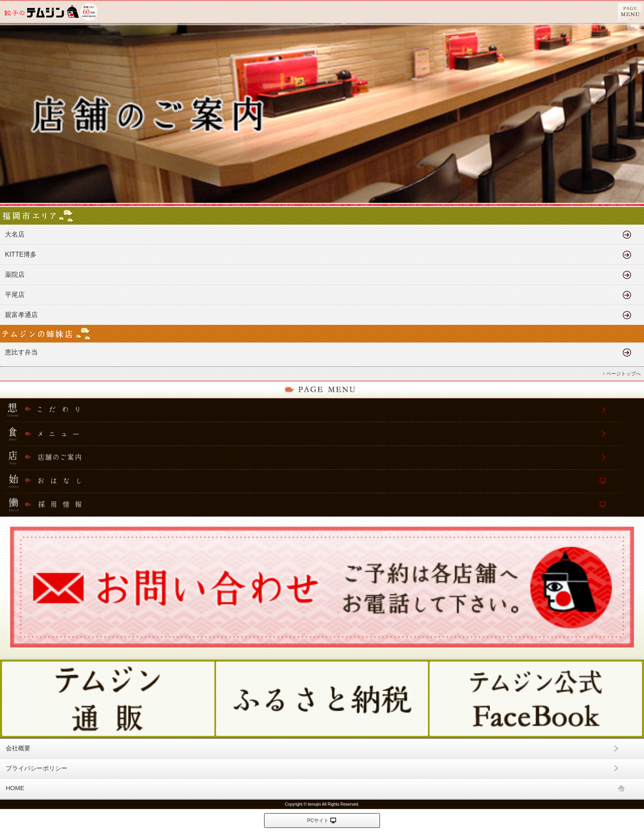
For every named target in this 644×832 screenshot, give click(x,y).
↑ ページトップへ (622, 374)
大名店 (15, 234)
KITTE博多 (22, 254)
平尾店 (15, 295)
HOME (15, 788)
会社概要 (18, 748)
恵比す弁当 (21, 352)
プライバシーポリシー (37, 768)
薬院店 (15, 275)
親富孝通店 (21, 315)
